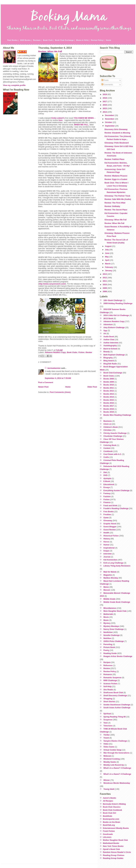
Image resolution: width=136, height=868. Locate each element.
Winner (107, 780)
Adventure (108, 324)
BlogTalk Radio (110, 364)
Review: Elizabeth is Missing (117, 133)
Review (89, 352)
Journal (107, 557)
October (109, 122)
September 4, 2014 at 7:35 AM (58, 378)
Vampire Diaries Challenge (115, 741)
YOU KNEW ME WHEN (84, 118)
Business (108, 421)
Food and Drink (110, 505)
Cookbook (108, 451)
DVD (105, 475)
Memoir (107, 590)
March (108, 264)
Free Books (109, 512)
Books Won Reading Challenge (117, 415)
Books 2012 (109, 391)
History (107, 539)
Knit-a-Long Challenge (113, 563)
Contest (107, 448)
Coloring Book (110, 445)
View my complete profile (14, 85)
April (107, 260)
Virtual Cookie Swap (112, 750)
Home (108, 40)
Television (108, 726)
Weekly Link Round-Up (114, 765)
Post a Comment (46, 382)
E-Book (107, 481)
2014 (105, 112)
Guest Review (110, 530)
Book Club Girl (110, 813)
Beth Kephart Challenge (114, 355)
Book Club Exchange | (65, 40)
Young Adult (109, 789)
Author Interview (111, 343)
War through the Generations (116, 753)
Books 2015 (109, 400)
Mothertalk (108, 614)
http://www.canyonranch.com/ (52, 284)
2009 (105, 288)
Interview (107, 554)
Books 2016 (109, 403)
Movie (106, 617)
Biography (108, 358)
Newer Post (43, 387)
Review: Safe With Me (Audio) (118, 199)
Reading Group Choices (114, 855)
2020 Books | (26, 40)
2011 (105, 281)
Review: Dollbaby (112, 206)
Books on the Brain (112, 822)
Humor (106, 545)
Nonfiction (108, 632)
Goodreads (108, 834)
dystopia (107, 478)
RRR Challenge (110, 680)
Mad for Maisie (110, 572)
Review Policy (110, 671)
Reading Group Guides (113, 858)
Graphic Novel (110, 524)
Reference (108, 665)
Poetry (106, 650)
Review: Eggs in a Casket (116, 179)
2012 (105, 278)
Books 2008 (109, 379)
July (107, 250)
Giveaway (108, 521)
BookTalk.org (109, 825)
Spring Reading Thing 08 (115, 717)
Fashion (107, 496)
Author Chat (109, 340)
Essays (107, 487)
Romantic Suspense (112, 677)
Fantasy (107, 493)
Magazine (108, 575)
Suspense (108, 720)
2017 (105, 101)
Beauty (107, 352)
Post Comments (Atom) (60, 392)
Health (106, 533)
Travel (106, 738)
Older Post (92, 387)
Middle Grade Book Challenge (117, 602)
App (105, 331)
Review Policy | (98, 40)
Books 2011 (109, 388)
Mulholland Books (111, 843)
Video (106, 744)
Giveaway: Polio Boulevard (116, 143)
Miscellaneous (110, 608)
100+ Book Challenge (113, 300)
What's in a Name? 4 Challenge (117, 774)
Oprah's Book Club (111, 849)
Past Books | (13, 40)
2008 (105, 291)
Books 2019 (109, 412)
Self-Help (107, 686)
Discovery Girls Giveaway (116, 129)
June (107, 253)
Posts (105, 80)
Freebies (107, 514)
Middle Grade (109, 599)
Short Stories (109, 702)
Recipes (107, 662)
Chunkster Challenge (113, 436)
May (107, 257)
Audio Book (109, 337)
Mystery (107, 623)
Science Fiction (110, 684)
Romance (108, 674)
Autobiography (110, 346)
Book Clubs (72, 352)
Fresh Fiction (109, 831)
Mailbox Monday (111, 578)
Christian (107, 430)
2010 (105, 285)
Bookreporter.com (111, 819)
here (61, 120)
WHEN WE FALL (81, 125)
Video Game (109, 747)
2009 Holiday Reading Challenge (118, 303)
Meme (106, 587)
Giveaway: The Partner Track (117, 196)
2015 (105, 108)
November (110, 119)
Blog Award (109, 361)
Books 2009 (109, 382)
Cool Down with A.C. (113, 454)
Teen (106, 723)
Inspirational (109, 548)
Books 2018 (109, 409)
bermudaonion (54, 368)
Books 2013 (109, 394)
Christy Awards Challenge (115, 433)
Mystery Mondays (111, 626)
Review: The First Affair (115, 203)
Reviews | (37, 40)
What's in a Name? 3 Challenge (117, 768)
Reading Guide (110, 653)
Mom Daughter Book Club (115, 611)
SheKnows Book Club (113, 693)
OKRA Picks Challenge (114, 641)
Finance (107, 502)
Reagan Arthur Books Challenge (118, 656)
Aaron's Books (110, 798)
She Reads (108, 690)
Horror (106, 542)
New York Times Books (113, 846)
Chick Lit (107, 424)
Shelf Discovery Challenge (115, 695)
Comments (107, 85)
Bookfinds (108, 816)
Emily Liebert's (58, 118)
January (109, 271)
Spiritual (107, 714)
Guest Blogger (110, 527)
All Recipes (108, 801)
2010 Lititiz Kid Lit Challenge (116, 315)
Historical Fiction (111, 536)
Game (106, 518)
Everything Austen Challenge (116, 490)
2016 (105, 105)
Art (105, 333)
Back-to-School (110, 349)
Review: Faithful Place (114, 159)
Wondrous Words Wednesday (117, 783)
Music (106, 620)
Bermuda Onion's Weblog (114, 804)
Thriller (107, 735)
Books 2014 (109, 397)
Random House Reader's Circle (117, 852)
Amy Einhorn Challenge (114, 327)
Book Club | (48, 40)
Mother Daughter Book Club (115, 840)
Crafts (106, 457)
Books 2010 (109, 385)
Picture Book (109, 647)
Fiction (81, 352)
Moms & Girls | (83, 40)
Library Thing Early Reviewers (117, 566)
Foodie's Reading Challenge (116, 508)
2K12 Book (108, 318)
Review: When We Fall (50, 51)
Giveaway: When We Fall (115, 220)
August (109, 246)
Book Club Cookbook (113, 810)
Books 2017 (109, 406)
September (110, 126)
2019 (105, 94)
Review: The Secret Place (116, 210)
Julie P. (24, 52)
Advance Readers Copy (55, 352)
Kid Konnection (110, 560)
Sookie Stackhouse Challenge (117, 705)
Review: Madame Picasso (116, 176)
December (110, 115)
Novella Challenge (111, 635)
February (109, 267)
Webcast (107, 756)
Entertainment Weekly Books (116, 828)
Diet (105, 472)
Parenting (108, 644)
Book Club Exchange (113, 373)
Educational (109, 484)
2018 (105, 98)
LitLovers (107, 837)
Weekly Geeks (110, 762)
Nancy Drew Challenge (114, 629)
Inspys (106, 551)
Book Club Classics (112, 807)
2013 (105, 274)
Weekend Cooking (112, 759)
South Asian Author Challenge (117, 708)
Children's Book (111, 427)
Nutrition (107, 638)
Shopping (108, 699)
